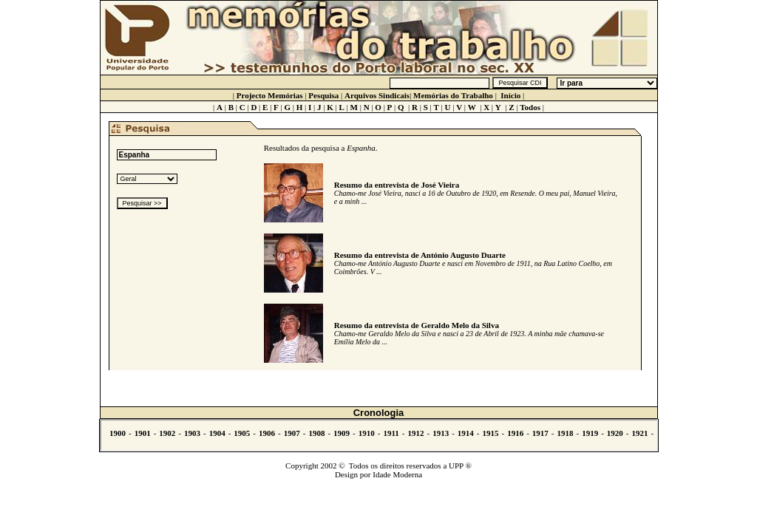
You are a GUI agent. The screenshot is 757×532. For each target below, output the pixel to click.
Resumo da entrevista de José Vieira (397, 185)
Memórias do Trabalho (453, 95)
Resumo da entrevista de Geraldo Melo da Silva (417, 325)
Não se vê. (379, 435)
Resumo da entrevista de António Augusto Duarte (420, 255)
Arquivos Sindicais (377, 95)
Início (510, 95)
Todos (530, 107)
